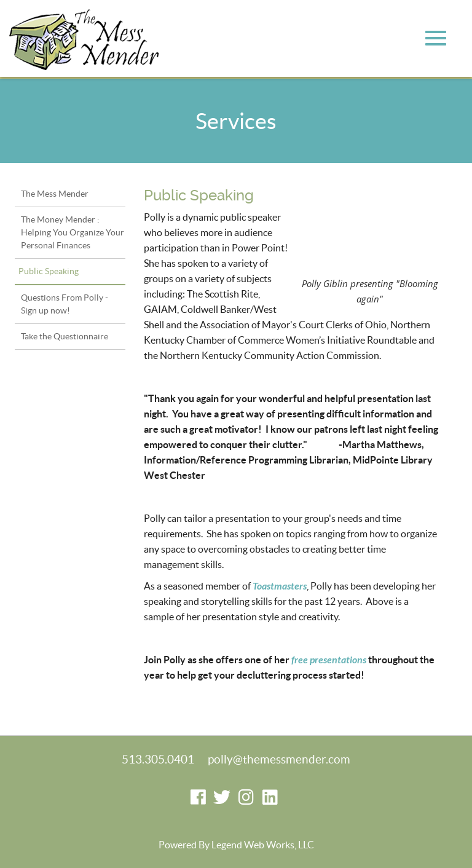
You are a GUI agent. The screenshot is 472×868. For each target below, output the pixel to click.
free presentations (329, 660)
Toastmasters (280, 586)
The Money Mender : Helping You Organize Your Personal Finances (73, 232)
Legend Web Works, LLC (263, 845)
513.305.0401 (158, 759)
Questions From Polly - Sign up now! (65, 304)
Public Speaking (49, 271)
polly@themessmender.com (279, 759)
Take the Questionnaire (65, 336)
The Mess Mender (55, 194)
